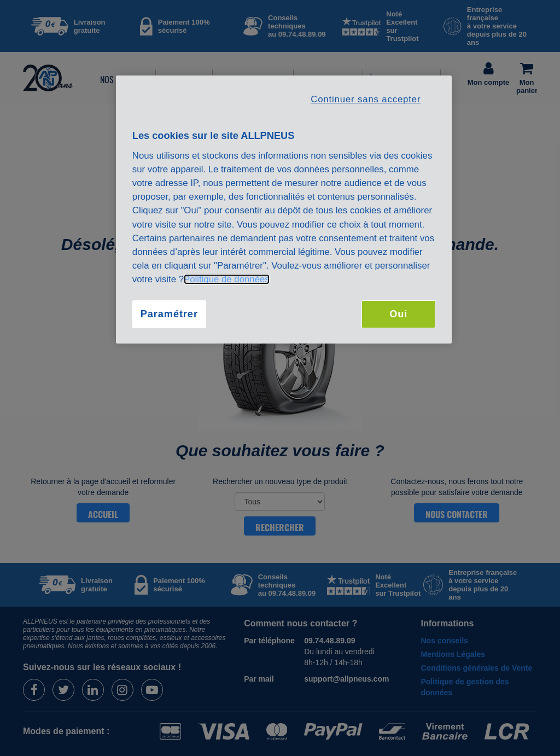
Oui (398, 314)
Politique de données (227, 279)
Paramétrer (169, 314)
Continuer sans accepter (366, 99)
